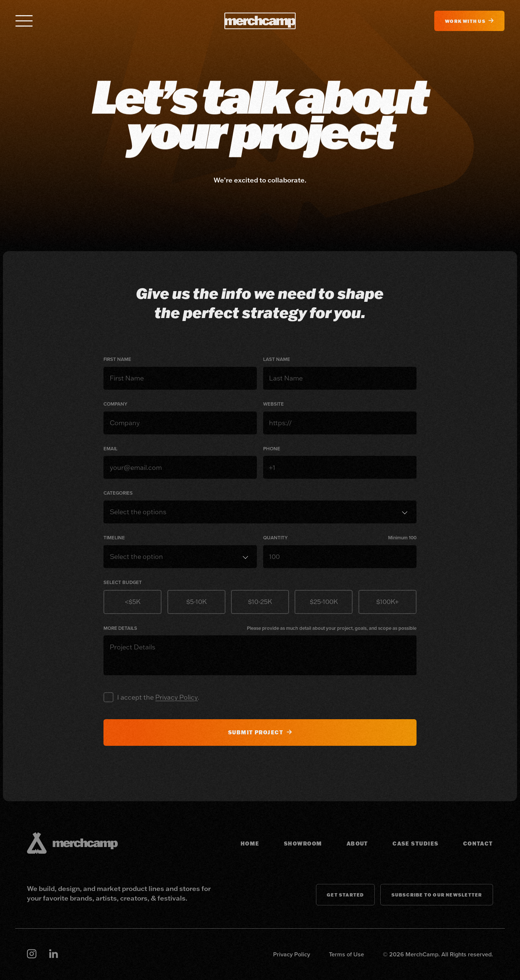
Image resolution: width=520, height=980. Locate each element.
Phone (272, 449)
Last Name (277, 359)
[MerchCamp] (260, 21)
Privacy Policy (176, 697)
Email (111, 449)
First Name (117, 359)
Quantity (275, 538)
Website (273, 404)
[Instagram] (32, 954)
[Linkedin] (53, 954)
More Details (120, 628)
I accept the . (158, 697)
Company (115, 404)
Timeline (114, 538)
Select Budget (123, 583)
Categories (118, 493)
